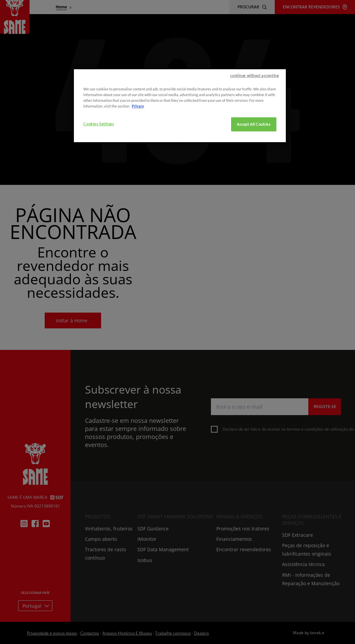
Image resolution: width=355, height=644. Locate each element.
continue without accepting (254, 119)
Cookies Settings (99, 167)
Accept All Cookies (254, 168)
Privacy (138, 149)
